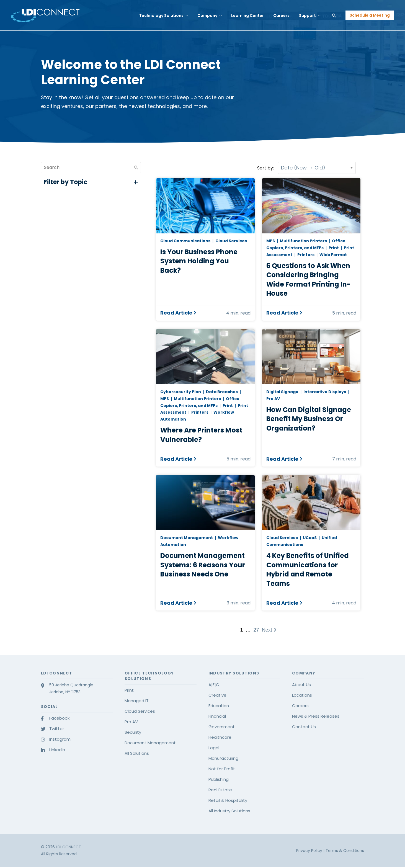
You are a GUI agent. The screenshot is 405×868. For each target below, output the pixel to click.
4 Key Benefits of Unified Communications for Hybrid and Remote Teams (308, 570)
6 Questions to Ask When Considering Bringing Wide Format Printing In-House (309, 280)
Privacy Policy (310, 851)
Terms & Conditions (345, 851)
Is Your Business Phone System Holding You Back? (199, 261)
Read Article (176, 313)
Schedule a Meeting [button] (370, 15)
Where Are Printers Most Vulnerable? (201, 435)
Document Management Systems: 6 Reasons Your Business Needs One (203, 565)
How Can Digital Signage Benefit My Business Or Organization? (309, 419)
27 (256, 630)
